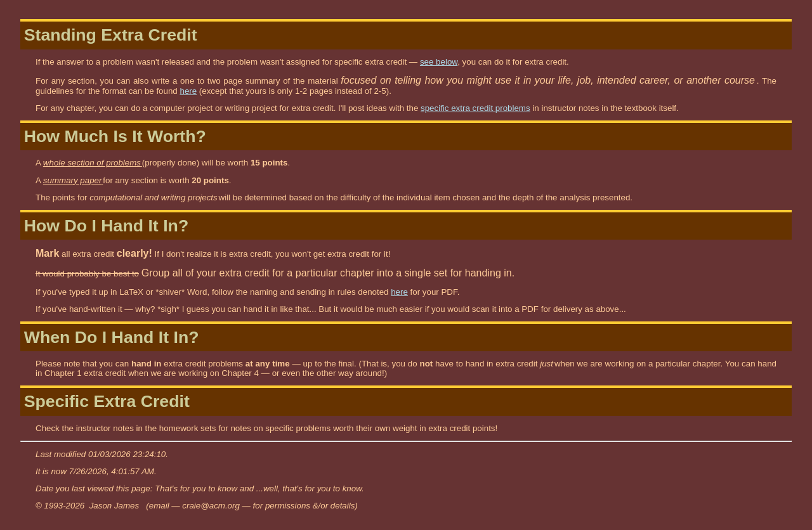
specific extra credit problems (475, 108)
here (188, 91)
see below (439, 62)
